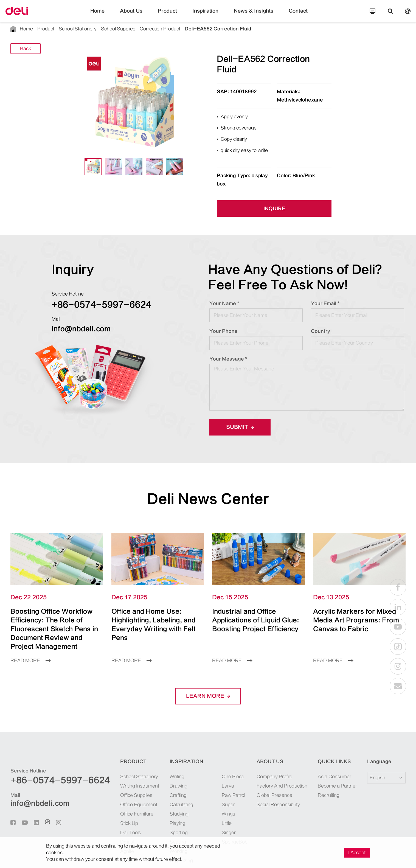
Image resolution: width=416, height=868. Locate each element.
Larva (213, 750)
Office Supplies (115, 759)
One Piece (217, 741)
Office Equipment (117, 769)
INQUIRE (274, 182)
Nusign (108, 825)
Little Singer (219, 778)
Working (163, 815)
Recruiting (325, 759)
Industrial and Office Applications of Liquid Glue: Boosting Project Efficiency (256, 593)
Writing (162, 741)
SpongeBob (218, 787)
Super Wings (219, 769)
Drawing (163, 750)
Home (111, 15)
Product (173, 15)
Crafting (163, 759)
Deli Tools (111, 797)
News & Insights (247, 15)
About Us (141, 15)
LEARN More (208, 661)
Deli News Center (208, 472)
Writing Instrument (118, 750)
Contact (285, 15)
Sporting (163, 797)
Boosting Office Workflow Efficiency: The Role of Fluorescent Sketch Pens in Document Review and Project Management (57, 598)
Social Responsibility (271, 769)
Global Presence (267, 759)
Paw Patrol (217, 759)
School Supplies (100, 29)
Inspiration (206, 15)
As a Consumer (329, 741)
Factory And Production (274, 750)
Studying (164, 778)
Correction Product (134, 29)
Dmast (107, 806)
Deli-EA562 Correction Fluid (180, 29)
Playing (162, 787)
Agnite (108, 815)
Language (376, 726)
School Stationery (66, 29)
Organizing (165, 825)
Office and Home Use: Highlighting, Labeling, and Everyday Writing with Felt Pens (156, 593)
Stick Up (109, 787)
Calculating (166, 769)
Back (26, 49)
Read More (29, 625)
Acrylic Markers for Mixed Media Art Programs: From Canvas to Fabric (359, 589)
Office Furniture (116, 778)
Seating (162, 806)
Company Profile (268, 741)
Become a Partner (331, 750)
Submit (238, 400)
